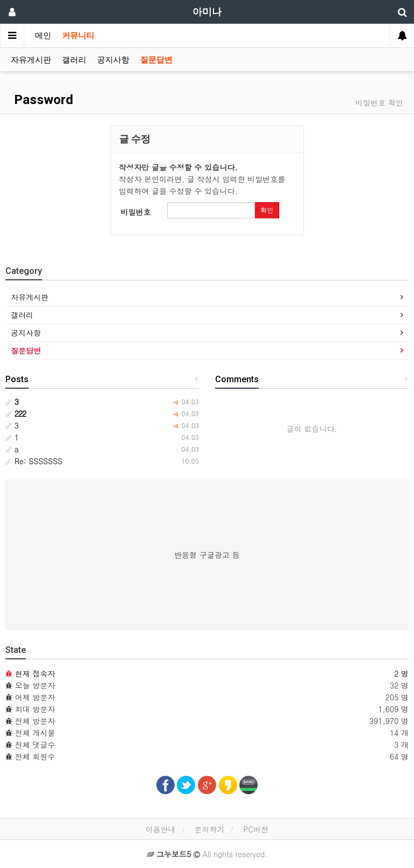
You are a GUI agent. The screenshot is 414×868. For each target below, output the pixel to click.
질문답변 (156, 60)
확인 (267, 210)
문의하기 (209, 829)
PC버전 (256, 829)
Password (42, 100)
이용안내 (161, 829)
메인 (43, 36)
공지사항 (113, 60)
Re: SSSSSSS (34, 461)
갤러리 (74, 60)
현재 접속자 (35, 673)
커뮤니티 (78, 36)
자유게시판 (31, 60)
